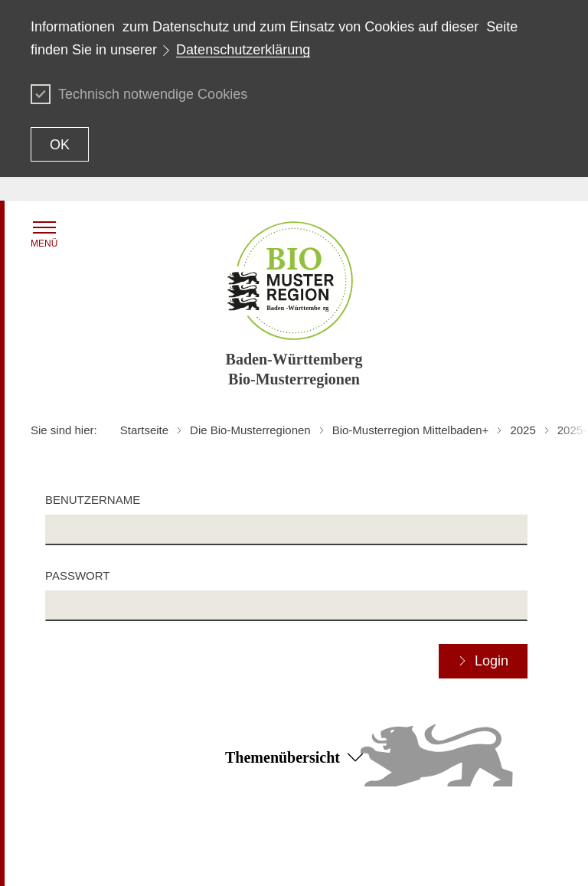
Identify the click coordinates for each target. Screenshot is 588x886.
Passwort (77, 575)
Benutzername (93, 500)
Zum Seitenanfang (294, 817)
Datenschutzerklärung (243, 50)
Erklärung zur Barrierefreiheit (274, 839)
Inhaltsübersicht (68, 839)
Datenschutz (412, 839)
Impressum (232, 860)
